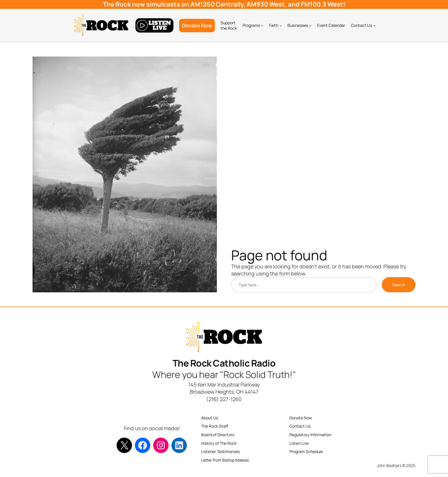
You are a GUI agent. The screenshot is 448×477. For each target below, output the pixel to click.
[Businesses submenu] (310, 25)
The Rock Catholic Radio (224, 363)
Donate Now (197, 25)
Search (399, 285)
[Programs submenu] (262, 25)
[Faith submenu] (281, 25)
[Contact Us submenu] (374, 25)
